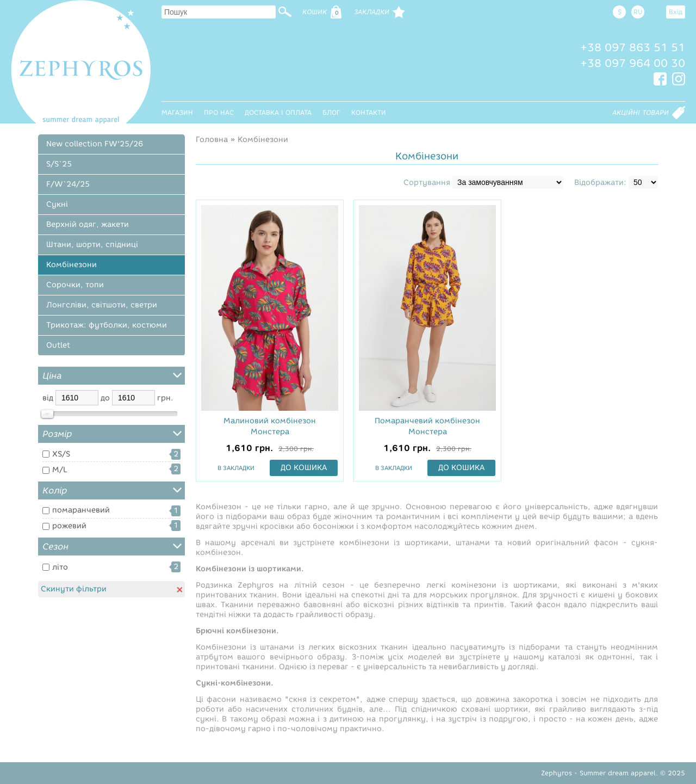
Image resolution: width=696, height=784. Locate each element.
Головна (212, 140)
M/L (60, 470)
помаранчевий (81, 510)
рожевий (69, 526)
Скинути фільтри (111, 589)
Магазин (177, 112)
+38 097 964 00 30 (633, 63)
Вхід (676, 12)
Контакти (369, 112)
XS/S (61, 454)
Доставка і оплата (278, 112)
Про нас (219, 112)
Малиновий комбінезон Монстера (270, 426)
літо (60, 567)
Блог (331, 112)
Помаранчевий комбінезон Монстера (427, 426)
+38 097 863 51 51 (633, 47)
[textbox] (219, 12)
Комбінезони (263, 140)
